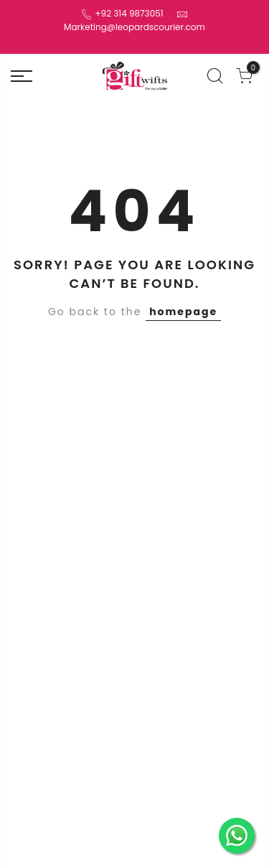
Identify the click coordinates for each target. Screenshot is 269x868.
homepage (183, 312)
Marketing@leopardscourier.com (134, 27)
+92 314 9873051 (128, 13)
